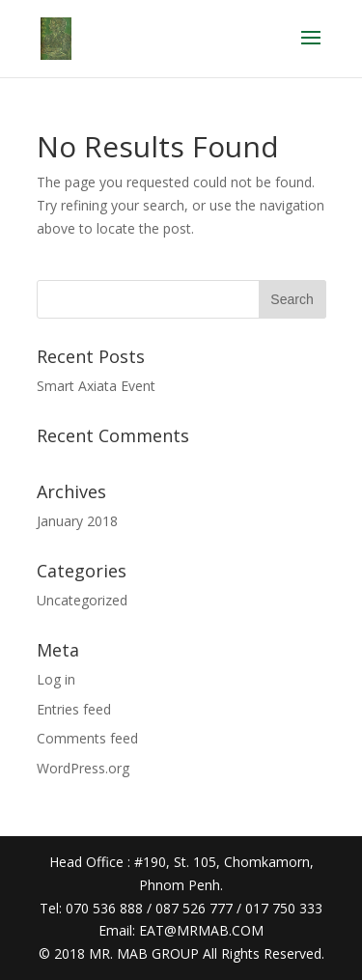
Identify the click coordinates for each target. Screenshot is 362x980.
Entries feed (74, 709)
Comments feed (87, 738)
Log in (56, 679)
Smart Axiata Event (96, 386)
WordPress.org (83, 768)
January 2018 (77, 521)
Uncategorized (82, 600)
